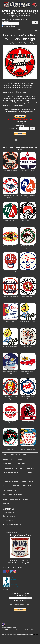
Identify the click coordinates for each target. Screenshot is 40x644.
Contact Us (20, 140)
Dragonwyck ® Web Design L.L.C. (25, 630)
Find (12, 19)
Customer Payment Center (20, 605)
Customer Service (9, 512)
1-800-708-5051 (9, 517)
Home (5, 528)
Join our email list (11, 532)
